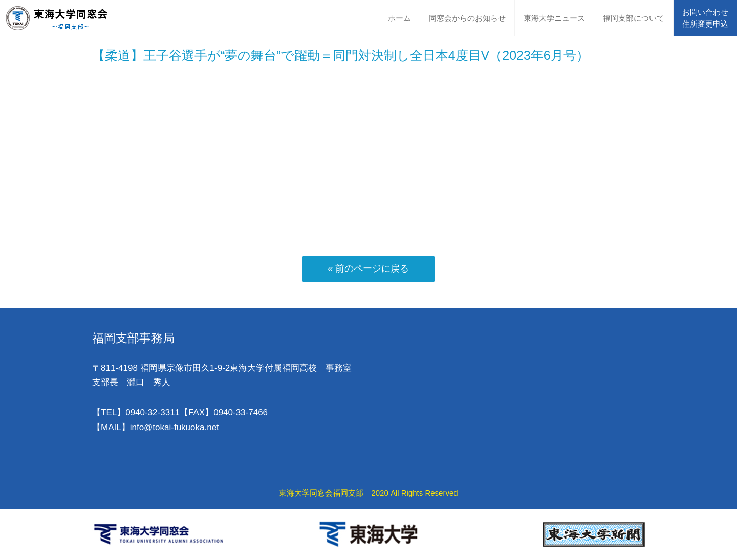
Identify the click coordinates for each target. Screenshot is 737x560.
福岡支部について (634, 18)
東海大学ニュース (554, 18)
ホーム (399, 18)
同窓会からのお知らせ (467, 18)
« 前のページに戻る (368, 268)
